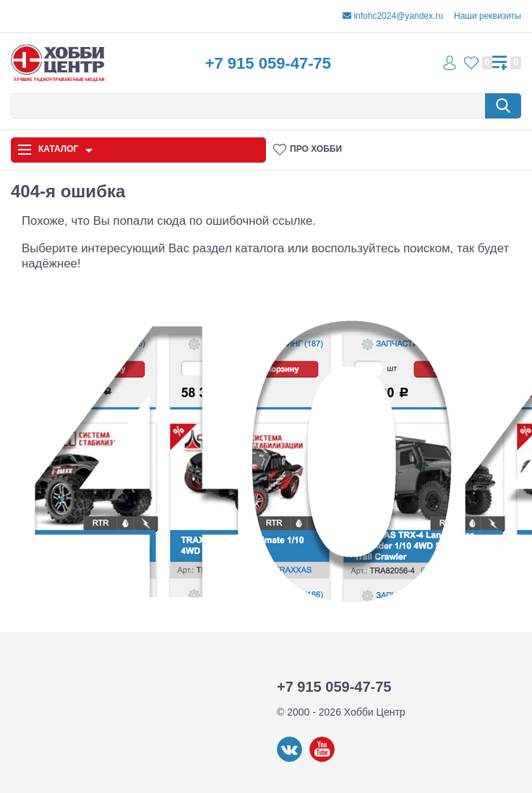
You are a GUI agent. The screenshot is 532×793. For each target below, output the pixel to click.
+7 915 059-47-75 (268, 63)
